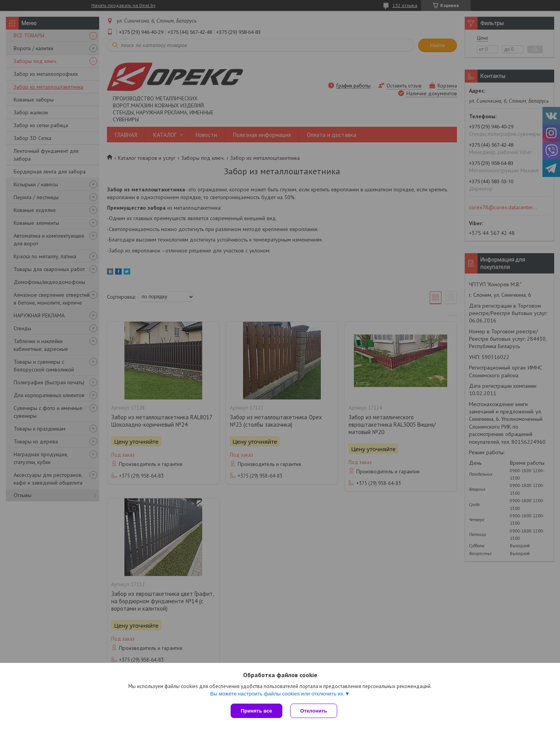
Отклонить (314, 711)
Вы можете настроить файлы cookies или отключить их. (277, 694)
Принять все (256, 711)
